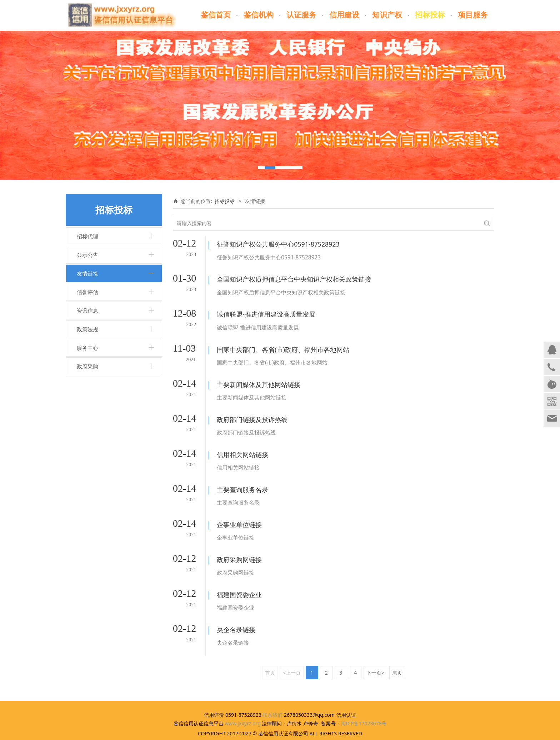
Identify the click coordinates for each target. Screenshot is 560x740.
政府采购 (87, 366)
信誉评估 (87, 292)
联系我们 (272, 684)
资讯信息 (87, 311)
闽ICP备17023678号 (364, 693)
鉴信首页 (216, 15)
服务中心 (87, 348)
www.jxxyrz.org (243, 693)
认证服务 (301, 15)
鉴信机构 (259, 15)
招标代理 (87, 236)
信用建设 (344, 15)
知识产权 (387, 15)
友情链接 (87, 273)
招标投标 (430, 15)
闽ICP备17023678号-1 (280, 731)
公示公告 (87, 255)
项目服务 (473, 15)
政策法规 (87, 329)
